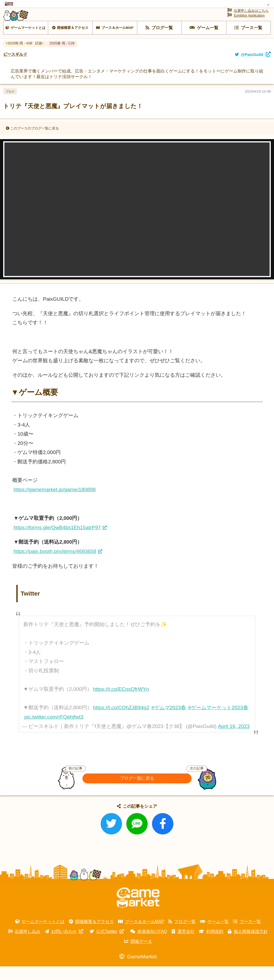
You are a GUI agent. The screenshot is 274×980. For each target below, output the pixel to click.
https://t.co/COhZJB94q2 (121, 721)
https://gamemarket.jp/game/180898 (54, 503)
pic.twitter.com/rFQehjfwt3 (54, 730)
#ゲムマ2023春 (169, 721)
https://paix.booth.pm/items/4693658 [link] (55, 565)
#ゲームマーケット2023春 (218, 721)
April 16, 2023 (234, 740)
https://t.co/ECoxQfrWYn (121, 703)
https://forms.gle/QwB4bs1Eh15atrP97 (57, 541)
